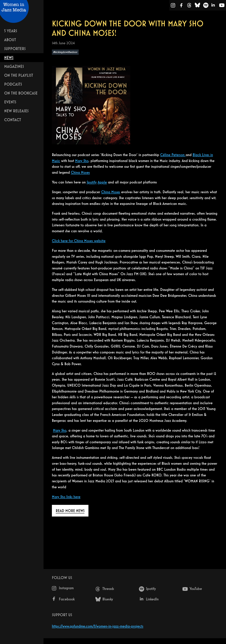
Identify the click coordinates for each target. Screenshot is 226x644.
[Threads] (189, 6)
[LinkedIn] (213, 6)
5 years (11, 31)
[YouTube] (222, 6)
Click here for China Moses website (79, 241)
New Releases (16, 111)
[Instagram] (173, 6)
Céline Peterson (173, 155)
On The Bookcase (21, 93)
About (10, 40)
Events (10, 102)
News (9, 57)
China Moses (80, 172)
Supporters (15, 49)
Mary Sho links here (66, 497)
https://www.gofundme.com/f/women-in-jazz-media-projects (98, 626)
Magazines (14, 66)
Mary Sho (82, 161)
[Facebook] (181, 6)
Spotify (92, 182)
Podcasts (13, 84)
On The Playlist (19, 75)
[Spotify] (206, 6)
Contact (13, 120)
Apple (102, 182)
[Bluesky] (197, 6)
